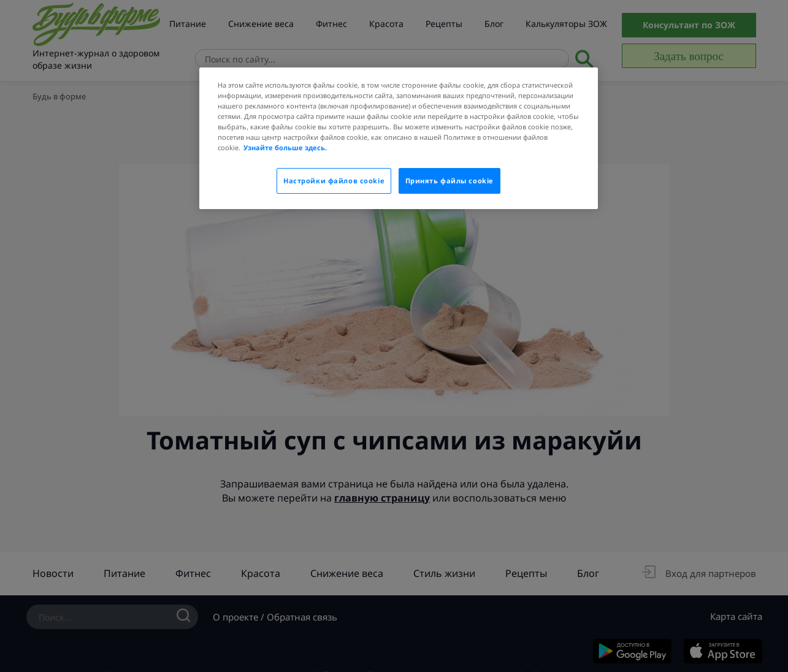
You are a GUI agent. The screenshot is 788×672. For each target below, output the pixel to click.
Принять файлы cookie (449, 181)
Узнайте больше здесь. (285, 147)
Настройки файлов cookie (334, 181)
